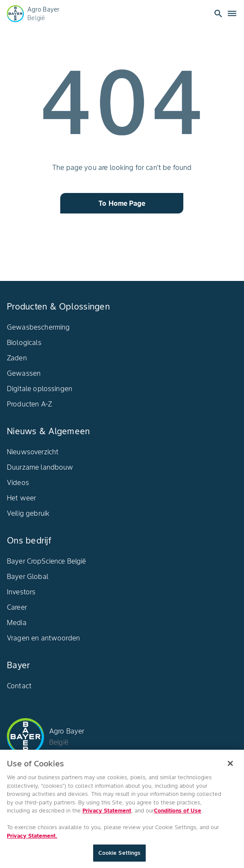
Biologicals (24, 342)
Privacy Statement (107, 814)
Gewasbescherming (38, 327)
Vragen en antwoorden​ (43, 638)
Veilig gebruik (28, 513)
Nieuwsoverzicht (33, 452)
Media (17, 623)
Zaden (17, 358)
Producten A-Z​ (29, 404)
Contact (19, 686)
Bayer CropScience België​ (47, 561)
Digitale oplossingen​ (40, 389)
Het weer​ (21, 498)
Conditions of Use (178, 814)
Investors (21, 592)
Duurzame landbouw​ (40, 467)
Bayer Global (28, 576)
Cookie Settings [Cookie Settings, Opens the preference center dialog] (119, 856)
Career (17, 607)
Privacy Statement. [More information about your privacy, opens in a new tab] (32, 839)
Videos (18, 482)
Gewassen (24, 373)
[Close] (230, 767)
